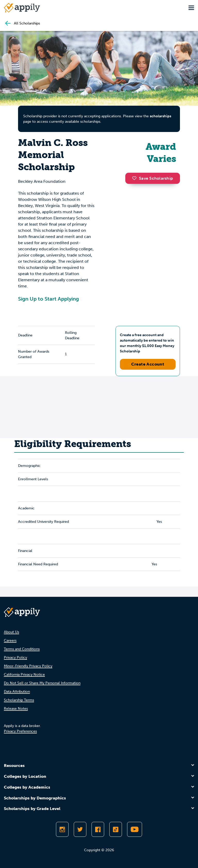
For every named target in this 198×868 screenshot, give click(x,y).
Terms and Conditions (22, 649)
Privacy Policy (15, 658)
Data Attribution (17, 692)
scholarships (160, 116)
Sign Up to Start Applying (48, 299)
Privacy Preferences (20, 731)
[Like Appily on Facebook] (98, 829)
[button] (136, 178)
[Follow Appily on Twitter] (80, 829)
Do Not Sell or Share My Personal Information (42, 683)
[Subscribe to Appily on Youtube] (135, 829)
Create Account (148, 364)
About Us (11, 632)
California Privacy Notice (24, 675)
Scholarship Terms (19, 700)
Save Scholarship (153, 178)
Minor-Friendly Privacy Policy (28, 666)
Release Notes (16, 709)
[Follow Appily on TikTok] (116, 829)
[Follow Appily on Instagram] (62, 829)
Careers (10, 640)
